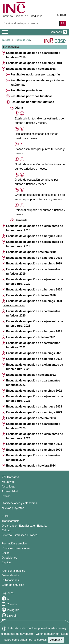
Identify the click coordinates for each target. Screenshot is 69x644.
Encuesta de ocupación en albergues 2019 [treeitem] (34, 258)
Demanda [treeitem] (21, 220)
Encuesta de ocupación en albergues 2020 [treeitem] (34, 290)
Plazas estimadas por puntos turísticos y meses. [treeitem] (40, 151)
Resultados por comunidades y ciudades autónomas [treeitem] (37, 82)
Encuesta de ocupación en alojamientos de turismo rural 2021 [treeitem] (34, 323)
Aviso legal (8, 487)
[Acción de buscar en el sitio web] (63, 23)
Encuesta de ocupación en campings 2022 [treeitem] (34, 391)
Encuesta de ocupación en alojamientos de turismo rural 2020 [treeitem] (34, 282)
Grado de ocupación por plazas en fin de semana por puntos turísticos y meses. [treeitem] (40, 197)
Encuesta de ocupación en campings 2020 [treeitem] (34, 301)
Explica (6, 562)
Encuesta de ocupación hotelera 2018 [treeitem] (31, 69)
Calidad (6, 530)
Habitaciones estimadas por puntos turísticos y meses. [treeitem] (36, 136)
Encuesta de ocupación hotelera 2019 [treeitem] (31, 252)
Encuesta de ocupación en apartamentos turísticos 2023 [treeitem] (33, 426)
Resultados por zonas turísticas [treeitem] (31, 96)
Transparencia (11, 521)
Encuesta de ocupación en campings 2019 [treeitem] (34, 263)
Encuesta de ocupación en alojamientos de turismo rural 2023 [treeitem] (34, 399)
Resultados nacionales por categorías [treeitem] (35, 74)
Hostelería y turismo (25, 40)
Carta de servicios (13, 585)
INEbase (6, 40)
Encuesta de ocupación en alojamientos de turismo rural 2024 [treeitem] (34, 436)
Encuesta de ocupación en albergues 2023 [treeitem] (34, 407)
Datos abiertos (11, 575)
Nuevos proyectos (13, 508)
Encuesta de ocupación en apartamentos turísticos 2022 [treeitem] (33, 383)
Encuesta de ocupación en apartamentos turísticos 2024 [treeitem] (33, 458)
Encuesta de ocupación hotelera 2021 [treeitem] (31, 337)
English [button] (61, 15)
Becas (6, 553)
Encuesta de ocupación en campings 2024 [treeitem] (34, 450)
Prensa (6, 496)
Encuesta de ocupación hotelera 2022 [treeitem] (31, 375)
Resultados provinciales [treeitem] (26, 90)
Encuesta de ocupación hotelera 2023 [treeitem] (31, 418)
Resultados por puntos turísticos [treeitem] (32, 102)
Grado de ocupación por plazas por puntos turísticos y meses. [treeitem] (36, 182)
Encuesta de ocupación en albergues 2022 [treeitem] (34, 359)
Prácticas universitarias (16, 548)
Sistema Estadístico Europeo (20, 535)
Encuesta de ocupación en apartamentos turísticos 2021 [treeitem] (33, 345)
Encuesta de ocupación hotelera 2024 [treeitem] (31, 466)
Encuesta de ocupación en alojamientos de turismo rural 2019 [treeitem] (34, 244)
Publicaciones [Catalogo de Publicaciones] (10, 580)
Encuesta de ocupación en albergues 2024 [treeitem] (34, 444)
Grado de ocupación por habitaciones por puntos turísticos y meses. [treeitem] (40, 166)
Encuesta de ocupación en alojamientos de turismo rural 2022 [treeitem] (34, 367)
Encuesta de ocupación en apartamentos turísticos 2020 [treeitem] (33, 313)
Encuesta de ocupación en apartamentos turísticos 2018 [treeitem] (33, 55)
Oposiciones (9, 558)
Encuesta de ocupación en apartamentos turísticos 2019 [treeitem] (33, 271)
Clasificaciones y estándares (19, 503)
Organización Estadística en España (24, 526)
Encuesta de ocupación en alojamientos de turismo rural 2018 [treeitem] (34, 228)
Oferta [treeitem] (19, 108)
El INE (6, 516)
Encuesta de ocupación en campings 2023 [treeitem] (34, 412)
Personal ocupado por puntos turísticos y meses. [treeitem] (40, 212)
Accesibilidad (10, 491)
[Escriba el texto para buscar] (31, 23)
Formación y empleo (14, 543)
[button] (58, 32)
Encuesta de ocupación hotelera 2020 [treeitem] (31, 295)
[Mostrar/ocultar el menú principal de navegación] (5, 32)
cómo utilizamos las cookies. (30, 640)
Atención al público (13, 571)
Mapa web (8, 482)
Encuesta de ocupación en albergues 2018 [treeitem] (34, 236)
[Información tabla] (22, 114)
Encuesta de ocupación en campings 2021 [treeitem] (34, 353)
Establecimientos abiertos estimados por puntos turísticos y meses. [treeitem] (40, 121)
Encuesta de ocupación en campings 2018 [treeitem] (34, 63)
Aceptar (56, 640)
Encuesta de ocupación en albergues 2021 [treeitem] (34, 331)
